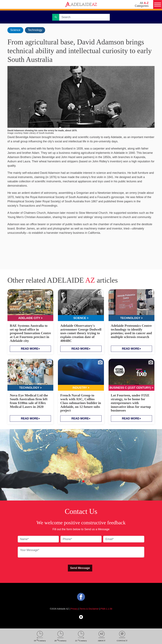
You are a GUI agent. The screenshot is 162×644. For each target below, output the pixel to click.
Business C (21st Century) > (131, 388)
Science (15, 30)
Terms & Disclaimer (89, 609)
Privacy (74, 609)
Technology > (131, 318)
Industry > (81, 388)
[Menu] (158, 4)
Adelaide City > (30, 318)
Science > (81, 318)
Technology (35, 30)
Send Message (80, 568)
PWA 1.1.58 (106, 609)
